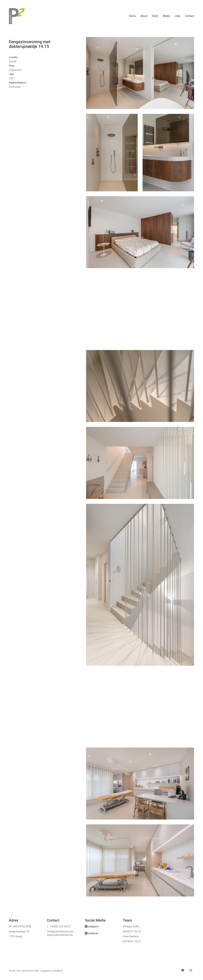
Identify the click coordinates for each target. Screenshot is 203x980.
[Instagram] (92, 926)
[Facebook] (92, 933)
